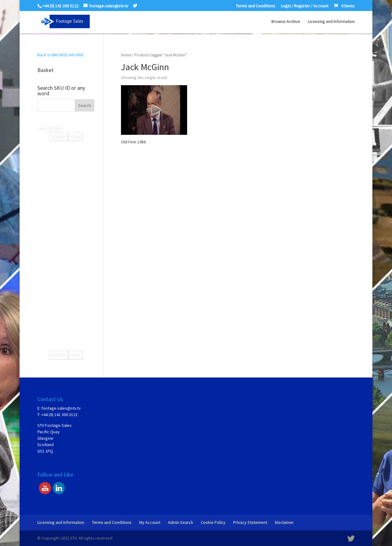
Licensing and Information (331, 22)
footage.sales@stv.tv (61, 408)
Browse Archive (286, 22)
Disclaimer (284, 522)
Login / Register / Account (305, 6)
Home (126, 55)
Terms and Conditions (256, 6)
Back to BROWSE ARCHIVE (61, 55)
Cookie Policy (213, 522)
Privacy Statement (250, 522)
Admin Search (180, 522)
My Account (150, 522)
